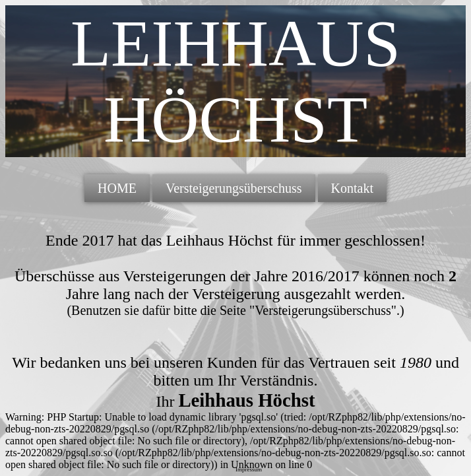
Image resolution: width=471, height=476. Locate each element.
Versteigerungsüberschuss (234, 188)
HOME (117, 188)
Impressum (249, 469)
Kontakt (352, 188)
